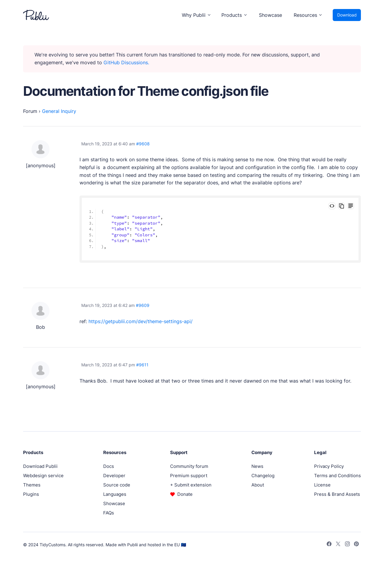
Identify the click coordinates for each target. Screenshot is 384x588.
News (257, 466)
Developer (114, 476)
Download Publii (40, 466)
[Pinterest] (356, 545)
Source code (117, 485)
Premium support (189, 476)
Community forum (189, 466)
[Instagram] (347, 545)
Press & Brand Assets (337, 494)
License (322, 485)
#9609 (143, 305)
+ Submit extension (191, 485)
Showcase (270, 15)
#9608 (143, 144)
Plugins (31, 494)
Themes (32, 485)
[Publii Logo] (36, 15)
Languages (115, 494)
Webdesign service (43, 476)
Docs (109, 466)
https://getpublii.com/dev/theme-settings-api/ (141, 321)
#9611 (142, 365)
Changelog (263, 476)
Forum (30, 111)
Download (347, 15)
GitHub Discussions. (126, 62)
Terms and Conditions (337, 476)
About (258, 485)
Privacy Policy (329, 466)
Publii (132, 545)
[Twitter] (338, 545)
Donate (185, 494)
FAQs (109, 513)
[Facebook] (329, 545)
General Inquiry (59, 111)
